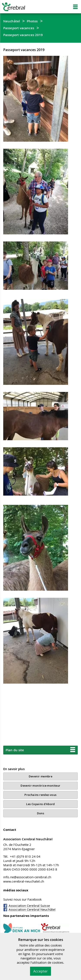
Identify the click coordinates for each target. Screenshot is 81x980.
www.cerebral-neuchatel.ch (24, 881)
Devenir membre (41, 776)
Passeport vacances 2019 (23, 35)
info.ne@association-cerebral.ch (27, 877)
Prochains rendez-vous (40, 795)
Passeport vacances (19, 28)
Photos (32, 21)
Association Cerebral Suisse (29, 906)
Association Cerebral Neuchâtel (32, 909)
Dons (41, 813)
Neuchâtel (12, 21)
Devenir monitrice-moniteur (40, 786)
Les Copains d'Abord (40, 804)
